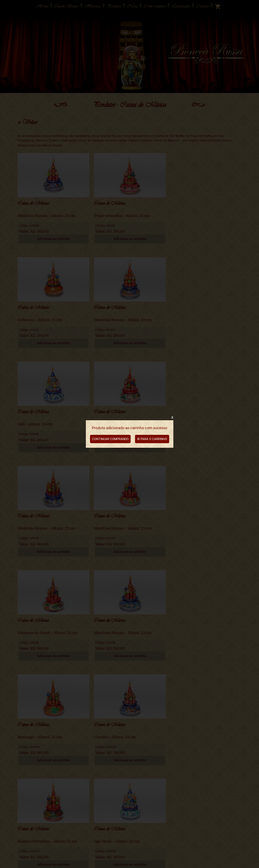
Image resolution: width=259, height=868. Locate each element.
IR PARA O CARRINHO (152, 439)
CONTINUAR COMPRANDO (110, 439)
